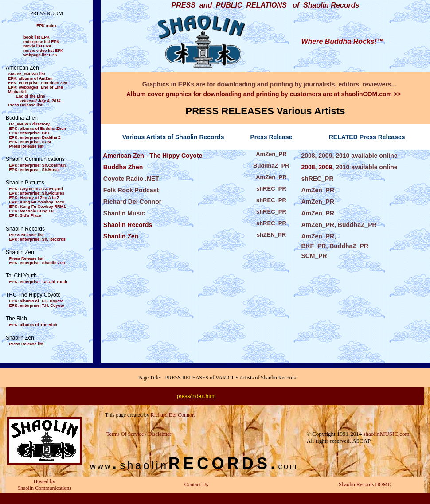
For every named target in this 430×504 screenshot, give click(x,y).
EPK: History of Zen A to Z (34, 198)
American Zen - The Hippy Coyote (152, 156)
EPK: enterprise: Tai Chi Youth (38, 282)
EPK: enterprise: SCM (30, 142)
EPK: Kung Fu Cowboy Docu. (37, 202)
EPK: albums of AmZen (30, 78)
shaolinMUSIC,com (386, 434)
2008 (308, 167)
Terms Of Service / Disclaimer (139, 434)
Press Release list (25, 105)
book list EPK (37, 37)
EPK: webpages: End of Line (35, 87)
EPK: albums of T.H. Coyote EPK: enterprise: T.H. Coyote (35, 303)
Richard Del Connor (172, 415)
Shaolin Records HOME (365, 484)
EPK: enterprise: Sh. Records (37, 239)
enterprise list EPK (41, 42)
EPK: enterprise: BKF (30, 133)
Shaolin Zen (120, 236)
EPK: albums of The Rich (33, 325)
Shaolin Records (127, 225)
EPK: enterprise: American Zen (38, 83)
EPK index (46, 26)
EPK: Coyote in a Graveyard (36, 189)
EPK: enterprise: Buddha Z (35, 137)
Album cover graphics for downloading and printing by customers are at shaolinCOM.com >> (264, 94)
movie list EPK (37, 46)
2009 (325, 167)
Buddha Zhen (122, 167)
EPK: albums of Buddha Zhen (38, 129)
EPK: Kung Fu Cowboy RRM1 (38, 207)
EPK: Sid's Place (25, 215)
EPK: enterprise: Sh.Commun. (38, 165)
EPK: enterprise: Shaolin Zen (37, 263)
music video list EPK (43, 51)
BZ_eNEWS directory (29, 124)
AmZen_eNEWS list (27, 74)
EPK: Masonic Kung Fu (31, 211)
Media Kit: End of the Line (33, 96)
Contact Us (196, 484)
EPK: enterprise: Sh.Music (35, 170)
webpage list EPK (40, 55)
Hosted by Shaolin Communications (44, 485)
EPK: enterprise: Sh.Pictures (37, 193)
